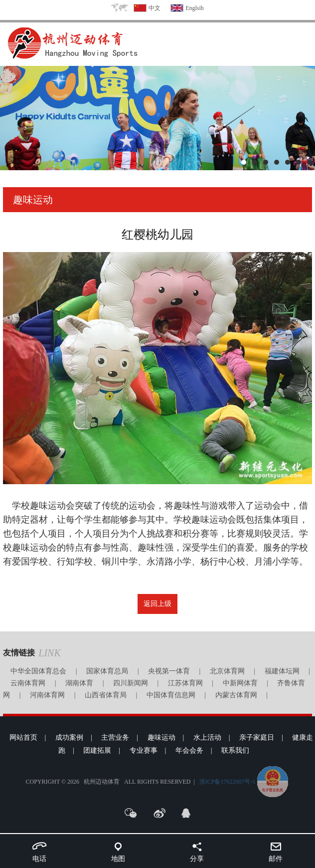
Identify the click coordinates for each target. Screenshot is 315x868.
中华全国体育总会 (38, 671)
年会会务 (189, 750)
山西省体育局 (106, 695)
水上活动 (207, 737)
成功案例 (69, 737)
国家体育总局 (107, 671)
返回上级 (157, 604)
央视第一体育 (169, 671)
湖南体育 (79, 683)
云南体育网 (28, 683)
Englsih (195, 8)
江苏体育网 (185, 683)
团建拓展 (97, 750)
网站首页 (23, 737)
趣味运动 (161, 737)
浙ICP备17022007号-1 (228, 782)
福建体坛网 (282, 671)
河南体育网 (47, 695)
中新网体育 (240, 683)
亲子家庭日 (257, 737)
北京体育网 (227, 671)
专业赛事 (144, 750)
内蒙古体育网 (236, 695)
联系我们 (235, 750)
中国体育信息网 (171, 695)
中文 (155, 8)
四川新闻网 (131, 683)
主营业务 (115, 737)
